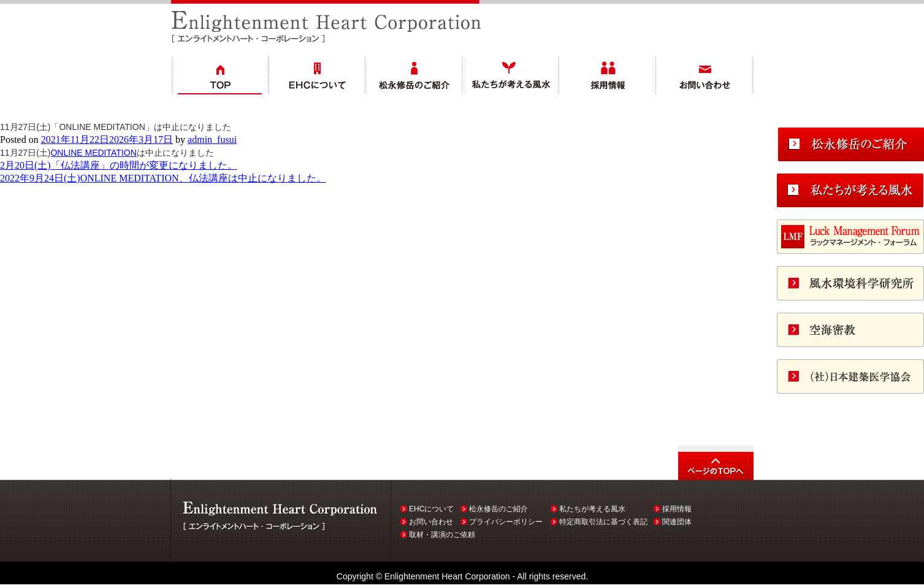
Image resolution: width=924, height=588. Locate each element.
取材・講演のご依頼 (442, 535)
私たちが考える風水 (592, 509)
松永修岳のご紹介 (498, 509)
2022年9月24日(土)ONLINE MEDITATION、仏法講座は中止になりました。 (163, 178)
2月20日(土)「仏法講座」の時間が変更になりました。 (119, 165)
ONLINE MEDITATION (93, 153)
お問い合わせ (431, 522)
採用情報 (677, 509)
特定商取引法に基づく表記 (603, 522)
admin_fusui (212, 139)
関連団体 (677, 522)
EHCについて (431, 509)
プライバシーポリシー (506, 522)
